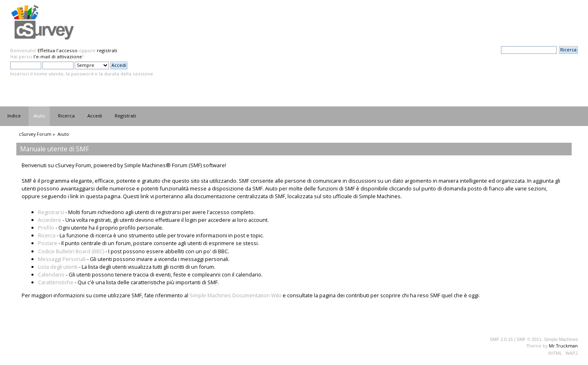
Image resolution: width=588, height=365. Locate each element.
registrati (107, 50)
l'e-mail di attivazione (58, 56)
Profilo (46, 228)
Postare (48, 243)
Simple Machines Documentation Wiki (235, 295)
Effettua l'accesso (58, 50)
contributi (357, 295)
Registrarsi (51, 212)
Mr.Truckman (563, 346)
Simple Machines (561, 339)
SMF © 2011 (529, 339)
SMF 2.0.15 (501, 339)
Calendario (51, 274)
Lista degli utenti (58, 267)
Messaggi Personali (62, 259)
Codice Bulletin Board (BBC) (71, 251)
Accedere (50, 220)
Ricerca (47, 235)
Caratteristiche (56, 282)
